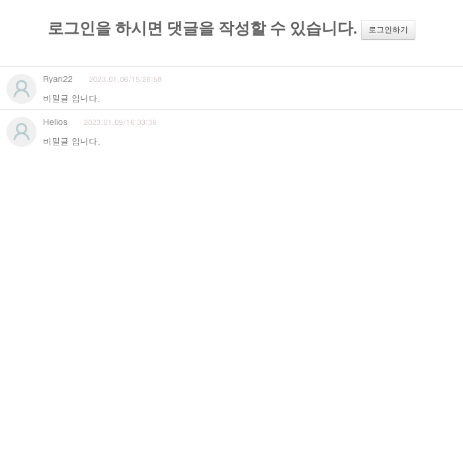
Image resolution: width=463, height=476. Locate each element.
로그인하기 (388, 30)
